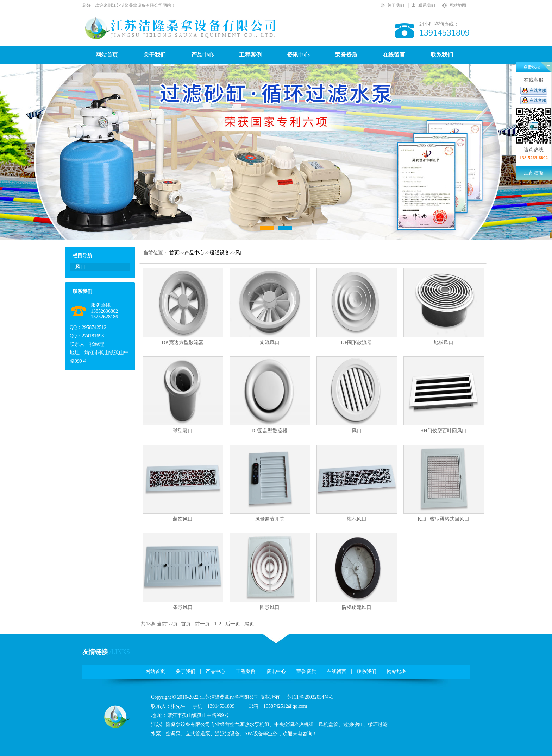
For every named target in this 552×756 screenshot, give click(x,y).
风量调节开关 (270, 519)
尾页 (249, 624)
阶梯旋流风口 (357, 607)
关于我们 (396, 5)
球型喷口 (183, 431)
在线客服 (538, 90)
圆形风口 (270, 607)
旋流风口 (270, 342)
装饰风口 (183, 519)
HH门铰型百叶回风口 (443, 431)
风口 (240, 253)
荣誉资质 (346, 55)
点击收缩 (532, 67)
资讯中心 (298, 55)
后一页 (233, 624)
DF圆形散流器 (357, 342)
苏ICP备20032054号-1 (310, 697)
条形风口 (183, 607)
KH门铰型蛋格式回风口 (443, 519)
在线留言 (394, 55)
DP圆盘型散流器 (270, 431)
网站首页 (107, 55)
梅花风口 (357, 519)
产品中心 (202, 55)
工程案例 (250, 55)
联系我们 (427, 5)
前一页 (202, 624)
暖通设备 (220, 253)
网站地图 (458, 5)
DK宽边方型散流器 (182, 342)
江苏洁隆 (534, 173)
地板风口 (444, 342)
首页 (174, 253)
